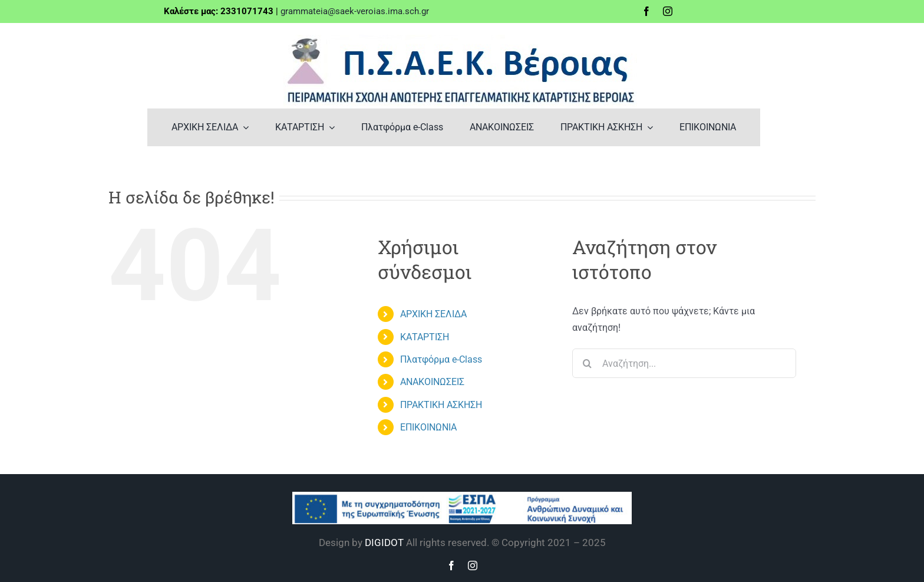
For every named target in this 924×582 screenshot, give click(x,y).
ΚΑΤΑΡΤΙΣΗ (425, 337)
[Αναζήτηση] (587, 363)
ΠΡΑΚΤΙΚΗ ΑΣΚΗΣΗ (441, 405)
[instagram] (668, 11)
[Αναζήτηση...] (684, 363)
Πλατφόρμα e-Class (441, 359)
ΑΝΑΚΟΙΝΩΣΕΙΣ (432, 382)
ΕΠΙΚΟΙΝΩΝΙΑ (428, 427)
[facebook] (646, 11)
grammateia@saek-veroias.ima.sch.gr (355, 11)
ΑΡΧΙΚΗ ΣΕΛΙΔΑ (433, 314)
